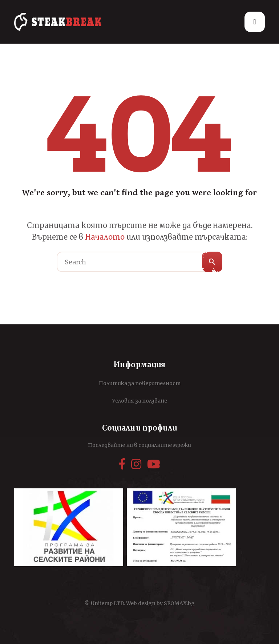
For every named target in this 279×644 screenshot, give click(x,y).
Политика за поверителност (140, 383)
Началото (105, 237)
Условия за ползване (140, 401)
